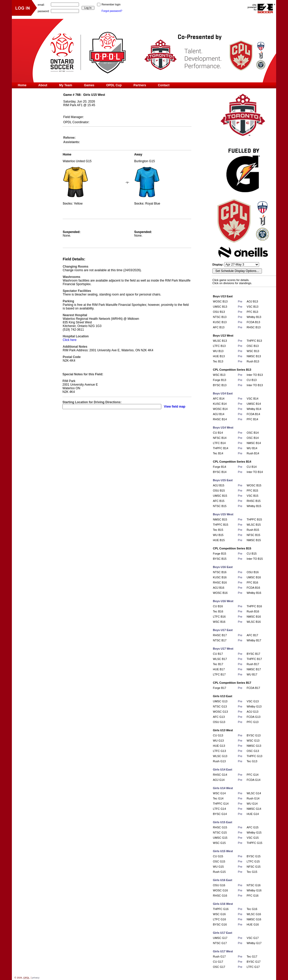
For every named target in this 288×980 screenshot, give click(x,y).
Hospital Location (76, 336)
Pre (240, 301)
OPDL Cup (114, 85)
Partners (140, 85)
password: (44, 11)
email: (41, 5)
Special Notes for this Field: (83, 374)
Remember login (111, 5)
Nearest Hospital (75, 315)
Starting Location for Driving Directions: (92, 402)
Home (22, 85)
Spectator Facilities (77, 291)
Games (89, 85)
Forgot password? (112, 11)
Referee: (69, 138)
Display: (218, 265)
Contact (164, 85)
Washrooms (71, 277)
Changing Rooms (75, 267)
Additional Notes (75, 347)
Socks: (68, 204)
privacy (36, 978)
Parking (68, 301)
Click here (70, 340)
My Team (66, 85)
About (43, 85)
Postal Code (72, 357)
